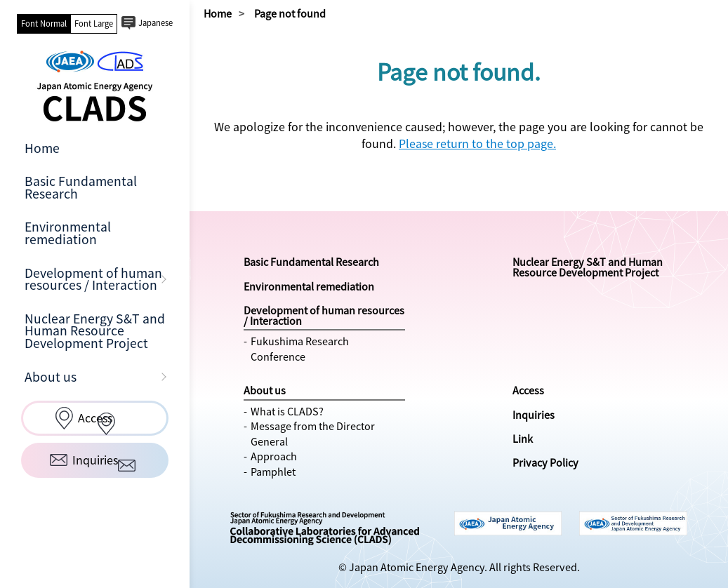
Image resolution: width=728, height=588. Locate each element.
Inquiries (534, 415)
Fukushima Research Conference (300, 349)
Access (528, 390)
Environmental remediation (68, 233)
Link (523, 439)
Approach (274, 456)
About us (51, 377)
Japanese (155, 23)
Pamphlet (273, 472)
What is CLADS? (287, 411)
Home (42, 148)
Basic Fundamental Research (81, 187)
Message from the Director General (313, 434)
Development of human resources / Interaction (93, 279)
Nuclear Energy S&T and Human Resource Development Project (95, 331)
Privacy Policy (545, 462)
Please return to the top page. (477, 143)
